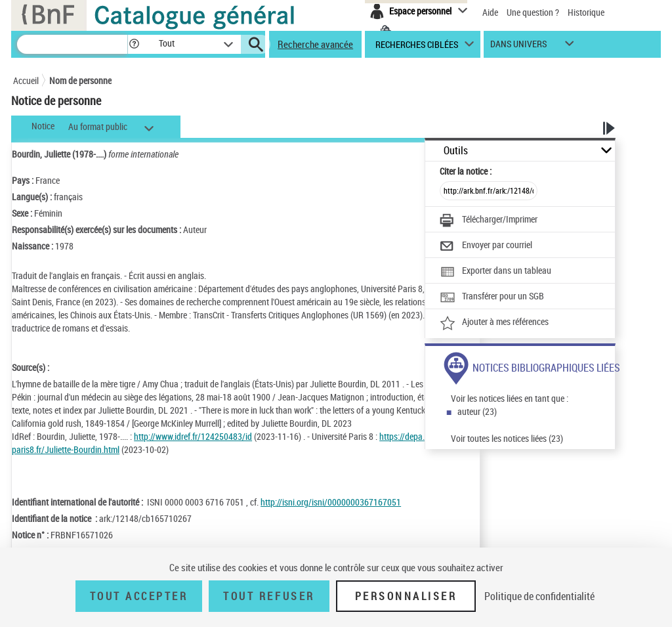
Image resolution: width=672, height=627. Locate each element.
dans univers (518, 47)
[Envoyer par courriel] (486, 246)
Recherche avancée (315, 44)
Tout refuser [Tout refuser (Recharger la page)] (269, 596)
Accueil (26, 80)
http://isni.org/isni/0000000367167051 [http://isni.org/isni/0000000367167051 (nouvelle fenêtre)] (331, 502)
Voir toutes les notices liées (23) (507, 438)
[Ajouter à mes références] (494, 323)
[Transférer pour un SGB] (492, 297)
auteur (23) (477, 411)
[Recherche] (72, 44)
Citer (466, 171)
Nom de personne (80, 80)
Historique (586, 12)
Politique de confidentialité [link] (539, 596)
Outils (456, 151)
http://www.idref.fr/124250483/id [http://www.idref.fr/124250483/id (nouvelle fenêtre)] (193, 436)
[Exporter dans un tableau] (495, 272)
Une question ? (533, 12)
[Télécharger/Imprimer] (489, 221)
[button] (134, 44)
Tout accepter (139, 596)
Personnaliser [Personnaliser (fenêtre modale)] (406, 596)
